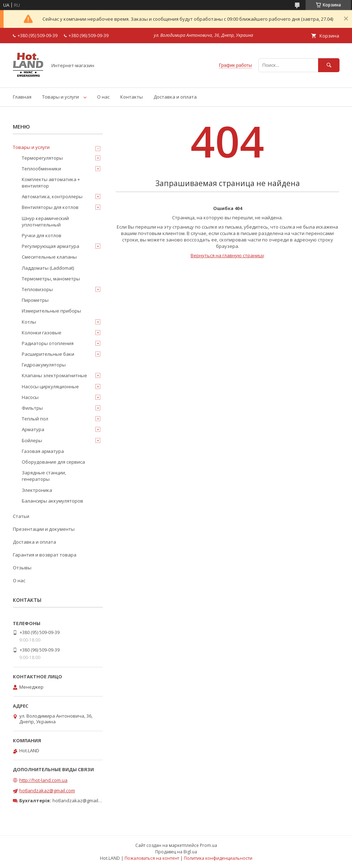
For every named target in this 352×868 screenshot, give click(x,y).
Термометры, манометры (51, 279)
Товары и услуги (61, 97)
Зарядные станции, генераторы (44, 476)
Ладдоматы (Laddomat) (48, 268)
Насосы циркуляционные (50, 386)
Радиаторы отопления (48, 343)
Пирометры (35, 300)
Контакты (132, 97)
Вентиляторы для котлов (50, 207)
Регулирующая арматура (51, 246)
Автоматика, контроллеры (52, 196)
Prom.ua (208, 845)
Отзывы (22, 568)
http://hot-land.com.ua (43, 780)
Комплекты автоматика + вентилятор (51, 183)
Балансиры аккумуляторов (52, 501)
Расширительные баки (48, 354)
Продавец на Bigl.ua (176, 852)
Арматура (33, 429)
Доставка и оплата (175, 97)
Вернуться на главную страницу (227, 255)
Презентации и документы (44, 529)
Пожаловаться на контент (152, 858)
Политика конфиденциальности (218, 858)
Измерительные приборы (51, 311)
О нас (103, 97)
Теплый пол (35, 419)
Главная (22, 97)
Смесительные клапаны (49, 257)
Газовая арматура (43, 451)
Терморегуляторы (42, 158)
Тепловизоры (37, 289)
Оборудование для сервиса (53, 462)
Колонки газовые (42, 333)
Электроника (37, 490)
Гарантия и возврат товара (45, 555)
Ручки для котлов (42, 235)
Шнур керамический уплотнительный (45, 221)
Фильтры (32, 408)
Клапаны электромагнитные (54, 375)
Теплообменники (41, 169)
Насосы (30, 397)
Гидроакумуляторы (44, 365)
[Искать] (329, 65)
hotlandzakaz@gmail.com (47, 790)
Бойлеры (32, 440)
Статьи (21, 516)
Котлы (29, 322)
